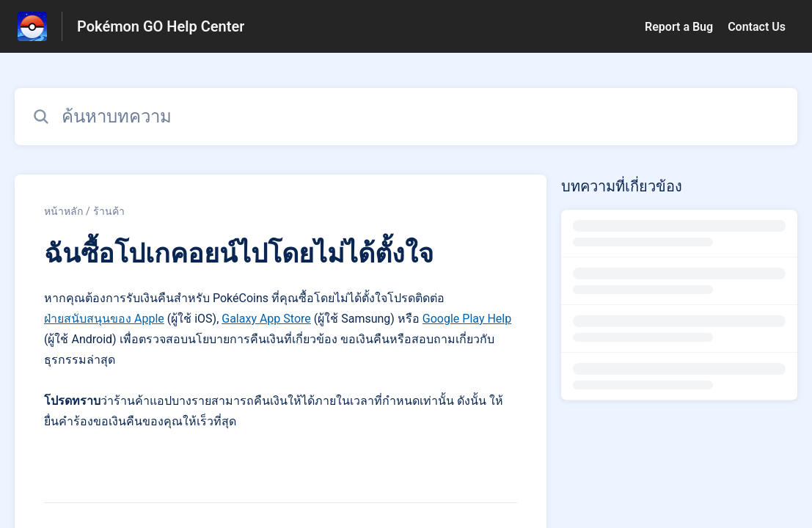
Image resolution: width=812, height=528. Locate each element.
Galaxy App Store (266, 319)
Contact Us (757, 27)
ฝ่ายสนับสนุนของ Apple (104, 319)
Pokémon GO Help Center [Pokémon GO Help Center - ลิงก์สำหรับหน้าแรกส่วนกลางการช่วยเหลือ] (161, 26)
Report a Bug (679, 27)
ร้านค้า (109, 211)
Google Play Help (467, 319)
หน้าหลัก (63, 211)
